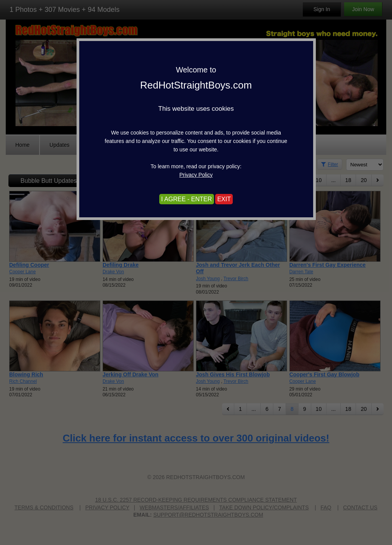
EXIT (224, 199)
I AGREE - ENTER (186, 199)
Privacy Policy (196, 175)
